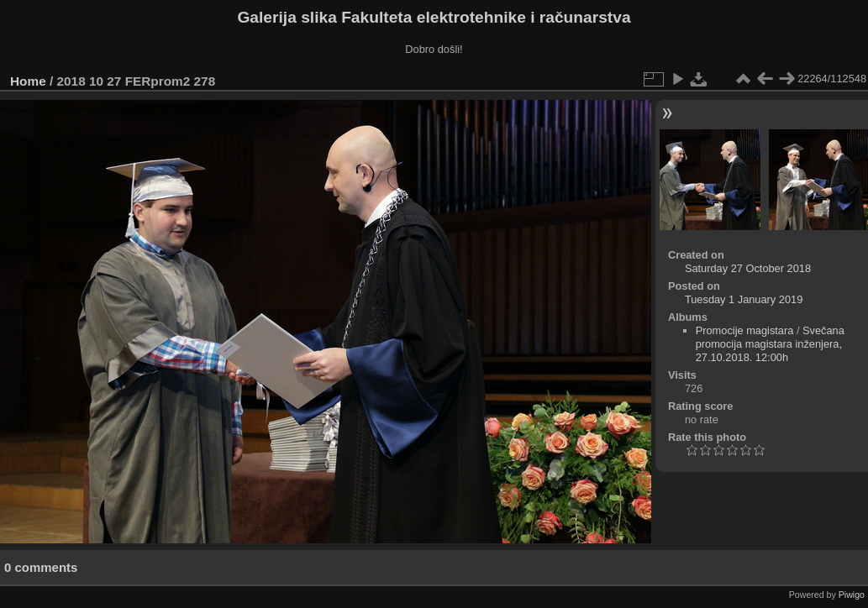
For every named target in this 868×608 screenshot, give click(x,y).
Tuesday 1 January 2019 (744, 299)
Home (28, 81)
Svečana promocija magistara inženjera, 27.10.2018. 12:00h (770, 344)
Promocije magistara (745, 330)
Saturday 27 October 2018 (748, 268)
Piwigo (852, 595)
